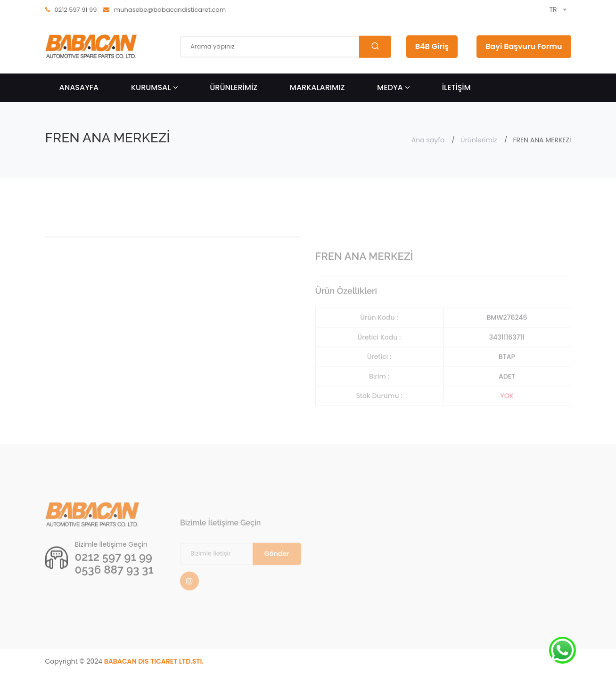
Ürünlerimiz (479, 140)
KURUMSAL (154, 87)
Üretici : (379, 375)
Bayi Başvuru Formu (524, 46)
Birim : (379, 395)
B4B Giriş (432, 46)
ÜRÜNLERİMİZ (234, 87)
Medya (393, 87)
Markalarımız (317, 87)
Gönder (277, 572)
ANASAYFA (79, 87)
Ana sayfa (428, 140)
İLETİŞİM (456, 87)
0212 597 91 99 (114, 572)
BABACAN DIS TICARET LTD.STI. (154, 661)
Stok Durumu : (379, 414)
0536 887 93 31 (114, 585)
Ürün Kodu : (379, 336)
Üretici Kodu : (379, 356)
